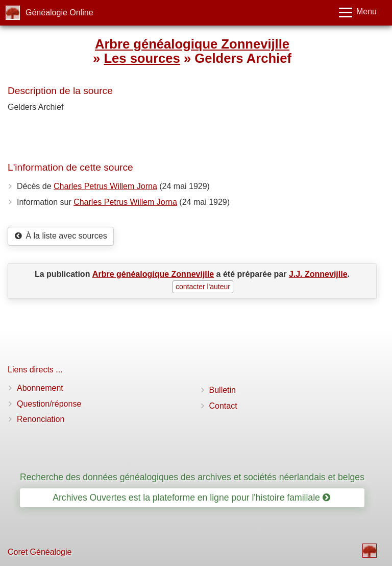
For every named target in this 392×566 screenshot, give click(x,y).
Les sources (142, 58)
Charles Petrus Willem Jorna (105, 186)
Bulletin (223, 390)
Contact (223, 406)
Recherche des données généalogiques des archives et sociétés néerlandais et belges (192, 477)
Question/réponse (49, 404)
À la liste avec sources (61, 236)
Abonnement (40, 388)
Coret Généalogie (40, 552)
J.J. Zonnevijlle (318, 274)
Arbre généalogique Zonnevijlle (192, 44)
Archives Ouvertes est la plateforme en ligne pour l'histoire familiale (191, 498)
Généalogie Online (59, 13)
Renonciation (41, 419)
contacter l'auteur (203, 287)
